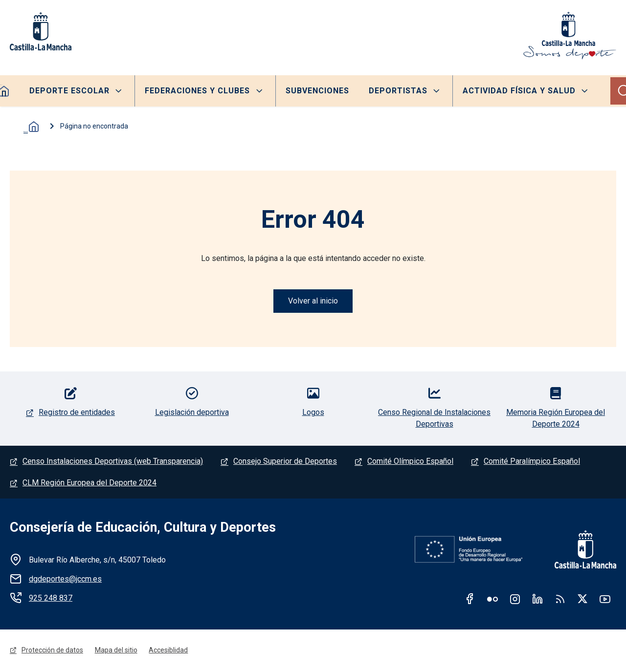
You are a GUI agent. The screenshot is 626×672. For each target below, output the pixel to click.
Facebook (470, 599)
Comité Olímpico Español (410, 462)
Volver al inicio (313, 301)
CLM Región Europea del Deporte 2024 (89, 483)
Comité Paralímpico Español (532, 462)
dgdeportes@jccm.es (65, 579)
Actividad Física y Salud (520, 91)
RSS (560, 599)
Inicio (29, 127)
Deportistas (399, 91)
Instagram (515, 599)
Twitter (582, 599)
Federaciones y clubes (197, 91)
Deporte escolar (69, 91)
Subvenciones (317, 91)
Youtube (605, 599)
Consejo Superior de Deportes (285, 462)
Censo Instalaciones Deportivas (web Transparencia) (113, 462)
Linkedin (537, 599)
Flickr (492, 599)
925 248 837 (51, 598)
